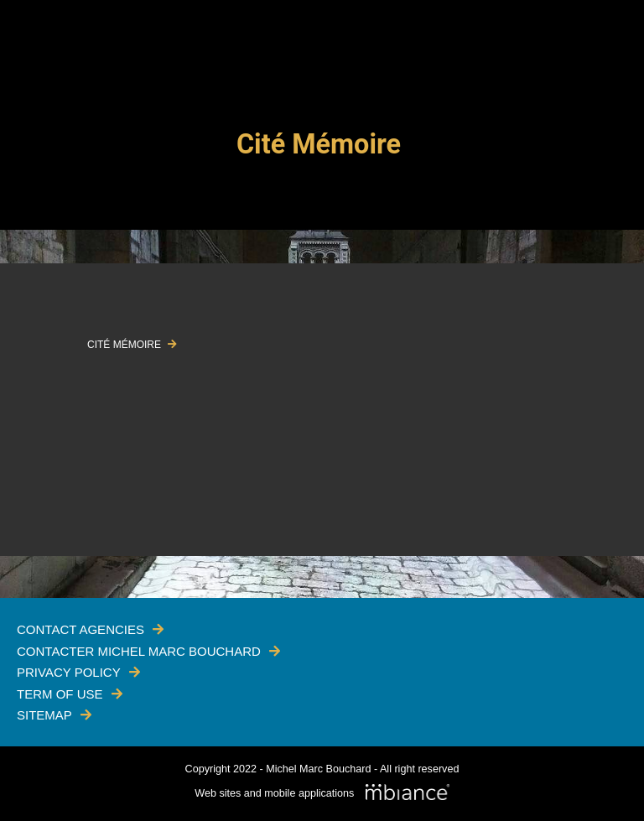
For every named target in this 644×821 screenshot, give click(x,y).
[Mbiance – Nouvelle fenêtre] (408, 793)
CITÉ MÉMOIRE (125, 345)
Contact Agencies (80, 629)
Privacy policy (69, 672)
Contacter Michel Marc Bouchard (139, 651)
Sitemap (44, 715)
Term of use (60, 694)
